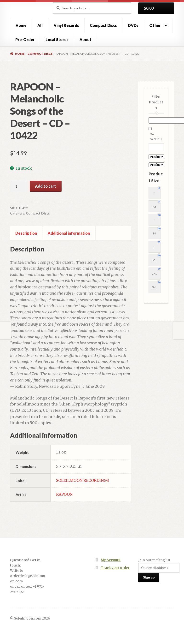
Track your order (115, 568)
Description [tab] (26, 233)
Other (155, 25)
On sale (156, 136)
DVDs (133, 25)
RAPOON (64, 494)
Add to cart (46, 186)
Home (21, 25)
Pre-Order (25, 39)
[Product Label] (156, 165)
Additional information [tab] (69, 233)
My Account (111, 560)
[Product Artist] (156, 157)
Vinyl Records (66, 25)
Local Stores (57, 39)
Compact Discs (103, 25)
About (86, 39)
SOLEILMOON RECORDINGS (82, 480)
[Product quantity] (18, 186)
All (40, 25)
